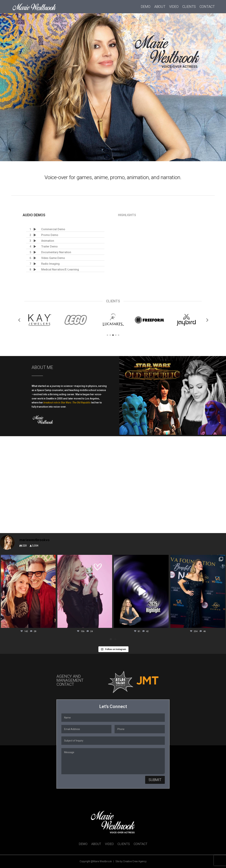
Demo (146, 7)
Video (174, 7)
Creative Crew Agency (135, 861)
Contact (207, 7)
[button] (19, 320)
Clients (189, 7)
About (160, 7)
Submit (155, 780)
